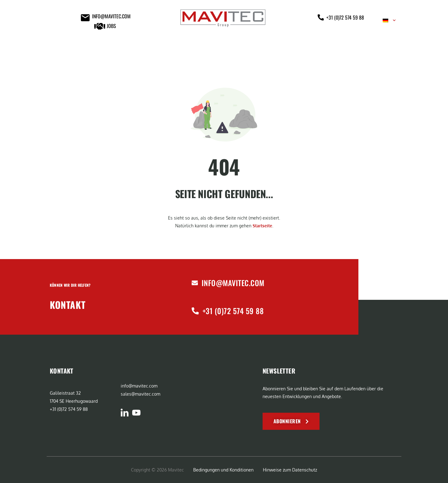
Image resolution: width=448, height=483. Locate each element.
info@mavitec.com (233, 283)
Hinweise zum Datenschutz (290, 470)
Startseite (262, 226)
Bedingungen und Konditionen (223, 470)
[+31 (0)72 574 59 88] (195, 311)
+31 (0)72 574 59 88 (233, 311)
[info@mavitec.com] (195, 283)
